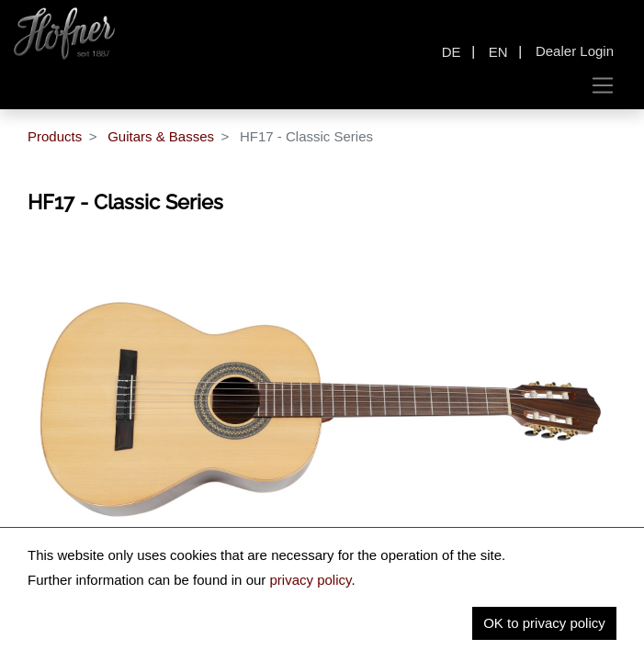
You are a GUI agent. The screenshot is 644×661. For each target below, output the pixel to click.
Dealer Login (575, 51)
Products (55, 136)
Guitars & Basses (161, 136)
